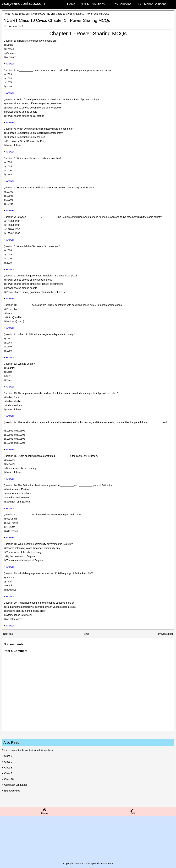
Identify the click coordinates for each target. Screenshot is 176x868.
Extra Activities (12, 791)
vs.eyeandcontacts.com (23, 3)
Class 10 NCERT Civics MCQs (29, 14)
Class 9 (8, 773)
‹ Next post (8, 634)
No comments (12, 26)
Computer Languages (16, 785)
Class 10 (9, 779)
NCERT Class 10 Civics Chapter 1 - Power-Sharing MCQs (57, 20)
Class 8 (8, 768)
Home (7, 14)
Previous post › (166, 634)
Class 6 (8, 756)
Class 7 (8, 762)
